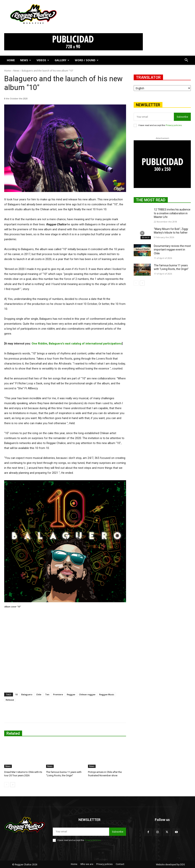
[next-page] (13, 785)
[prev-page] (7, 785)
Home (11, 60)
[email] (154, 117)
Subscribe (182, 117)
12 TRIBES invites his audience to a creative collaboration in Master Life (172, 213)
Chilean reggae (87, 694)
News (26, 60)
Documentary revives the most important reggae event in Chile (172, 250)
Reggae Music (107, 694)
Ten (47, 694)
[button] (186, 61)
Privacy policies (174, 125)
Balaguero (27, 694)
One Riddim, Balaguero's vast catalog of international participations (77, 344)
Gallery (62, 60)
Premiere (58, 694)
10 (16, 694)
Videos (43, 60)
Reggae (71, 694)
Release (10, 700)
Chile (39, 694)
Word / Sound (87, 60)
